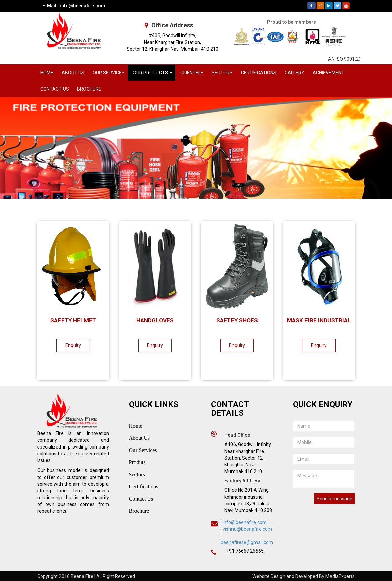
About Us (140, 438)
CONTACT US (55, 89)
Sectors (137, 474)
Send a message (335, 499)
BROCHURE (89, 89)
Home (136, 426)
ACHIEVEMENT (328, 73)
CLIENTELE (192, 73)
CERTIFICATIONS (259, 73)
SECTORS (222, 73)
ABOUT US (73, 73)
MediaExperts (340, 576)
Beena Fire (82, 576)
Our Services (143, 450)
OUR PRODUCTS (153, 73)
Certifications (144, 487)
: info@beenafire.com (244, 522)
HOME (47, 73)
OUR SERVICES (109, 73)
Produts (137, 462)
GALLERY (295, 73)
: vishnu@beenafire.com (246, 529)
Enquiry (70, 345)
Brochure (139, 511)
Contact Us (141, 499)
